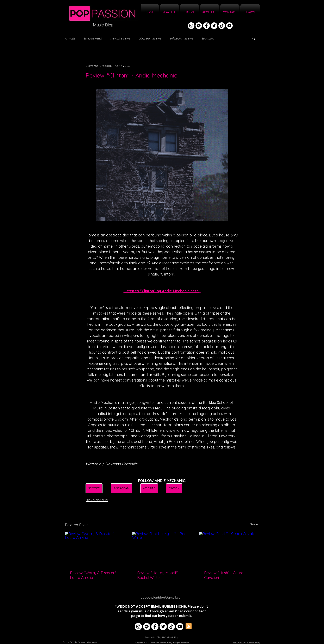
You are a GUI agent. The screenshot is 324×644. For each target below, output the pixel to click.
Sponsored (208, 39)
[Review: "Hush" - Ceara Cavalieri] (229, 549)
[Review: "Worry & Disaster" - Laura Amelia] (95, 549)
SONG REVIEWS (93, 39)
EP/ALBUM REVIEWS (181, 39)
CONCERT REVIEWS (150, 39)
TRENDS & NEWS (120, 39)
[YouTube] (229, 26)
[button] (254, 39)
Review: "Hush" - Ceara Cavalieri (224, 575)
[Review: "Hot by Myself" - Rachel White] (162, 549)
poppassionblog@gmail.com (162, 597)
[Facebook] (206, 26)
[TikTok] (222, 26)
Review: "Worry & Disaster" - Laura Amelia (94, 575)
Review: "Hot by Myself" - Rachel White (159, 575)
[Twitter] (214, 26)
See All (255, 524)
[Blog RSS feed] (189, 626)
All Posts (70, 39)
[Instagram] (191, 26)
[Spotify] (199, 26)
